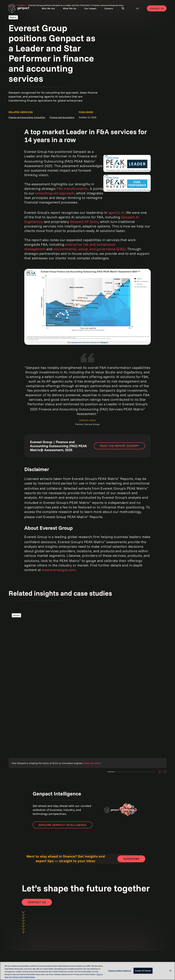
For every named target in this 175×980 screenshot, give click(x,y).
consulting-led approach (55, 193)
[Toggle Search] (123, 8)
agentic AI (116, 212)
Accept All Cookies (143, 971)
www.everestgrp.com (59, 570)
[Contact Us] (37, 902)
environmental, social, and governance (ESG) (89, 249)
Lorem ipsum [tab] (111, 772)
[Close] (170, 971)
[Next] (165, 772)
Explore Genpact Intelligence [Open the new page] (63, 825)
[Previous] (160, 772)
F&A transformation (72, 189)
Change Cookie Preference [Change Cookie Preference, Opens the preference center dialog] (120, 971)
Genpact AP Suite (84, 222)
